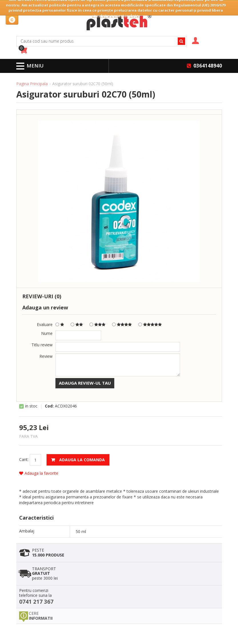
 (122, 325)
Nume (47, 333)
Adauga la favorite (39, 473)
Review (46, 356)
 (150, 325)
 (97, 325)
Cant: (24, 459)
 (77, 325)
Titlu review (42, 345)
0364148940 (208, 66)
